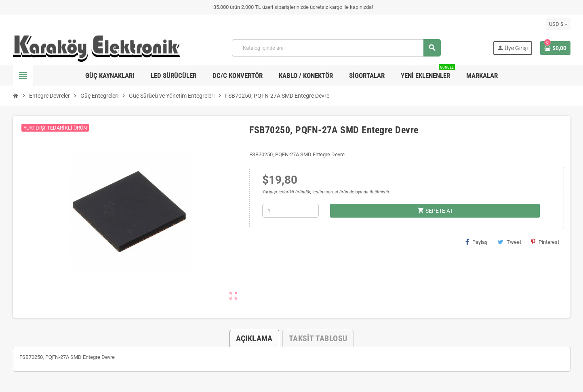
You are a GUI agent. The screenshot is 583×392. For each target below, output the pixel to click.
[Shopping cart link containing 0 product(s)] (555, 48)
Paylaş (477, 242)
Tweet (509, 242)
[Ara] (336, 48)
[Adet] (290, 211)
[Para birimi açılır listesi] (558, 24)
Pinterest (545, 242)
